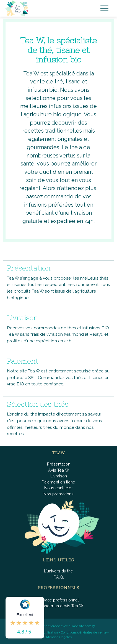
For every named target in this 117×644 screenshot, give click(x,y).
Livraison (23, 318)
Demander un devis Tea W (58, 606)
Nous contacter (58, 488)
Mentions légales (59, 637)
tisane (73, 82)
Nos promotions (58, 494)
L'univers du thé (58, 571)
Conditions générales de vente (84, 632)
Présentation (29, 268)
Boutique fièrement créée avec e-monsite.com (57, 626)
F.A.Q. (59, 577)
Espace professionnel (58, 600)
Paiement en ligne (58, 482)
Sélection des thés (38, 404)
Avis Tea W (59, 470)
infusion (38, 90)
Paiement (23, 361)
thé (59, 82)
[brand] (18, 8)
